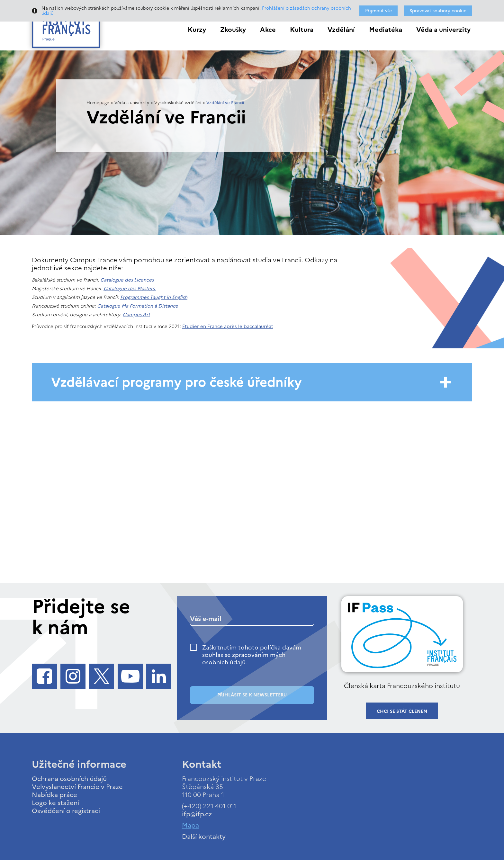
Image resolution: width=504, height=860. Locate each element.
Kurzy (197, 30)
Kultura (302, 30)
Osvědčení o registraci (66, 811)
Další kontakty (204, 837)
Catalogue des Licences (127, 280)
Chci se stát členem (402, 711)
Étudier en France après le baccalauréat (228, 327)
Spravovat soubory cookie (438, 11)
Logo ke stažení (55, 803)
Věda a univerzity (443, 30)
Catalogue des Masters (130, 289)
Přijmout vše (378, 11)
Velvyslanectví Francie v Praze (77, 787)
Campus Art (136, 315)
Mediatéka (386, 30)
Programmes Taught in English (154, 297)
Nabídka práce (54, 795)
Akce (268, 30)
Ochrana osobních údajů (69, 779)
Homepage (98, 103)
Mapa (190, 825)
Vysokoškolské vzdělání (178, 103)
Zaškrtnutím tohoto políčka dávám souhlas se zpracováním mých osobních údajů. (252, 655)
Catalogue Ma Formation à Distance (138, 306)
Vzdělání (341, 30)
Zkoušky (233, 30)
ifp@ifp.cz (197, 814)
